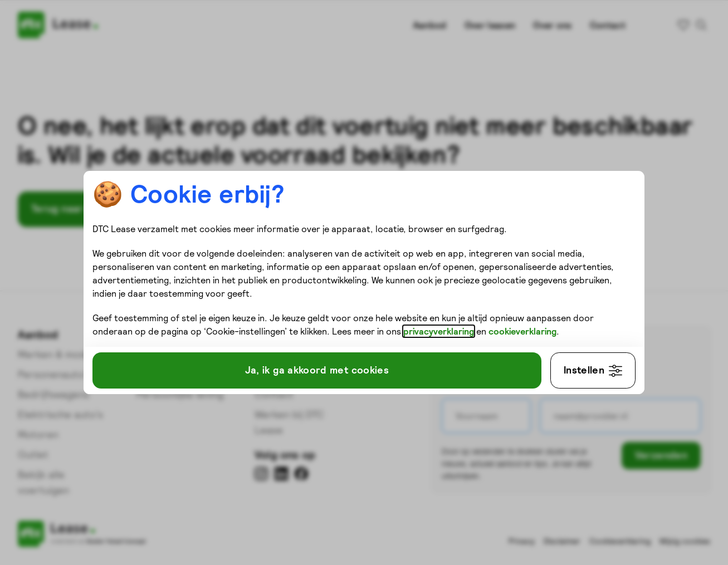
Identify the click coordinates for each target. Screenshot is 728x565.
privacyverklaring (493, 325)
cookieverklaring (158, 338)
